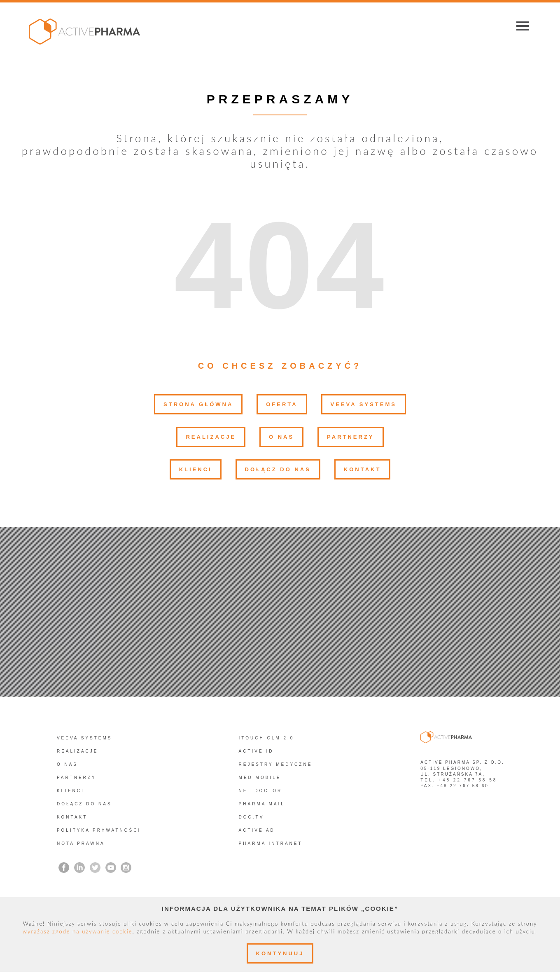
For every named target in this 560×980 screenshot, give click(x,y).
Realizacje (211, 437)
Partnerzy (350, 437)
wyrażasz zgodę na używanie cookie (77, 931)
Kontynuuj (280, 953)
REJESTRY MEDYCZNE (276, 764)
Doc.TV (252, 817)
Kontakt (363, 469)
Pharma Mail (262, 804)
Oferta (282, 404)
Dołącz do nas (278, 469)
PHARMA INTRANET (271, 843)
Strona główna (198, 404)
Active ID (256, 751)
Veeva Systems (364, 404)
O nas (281, 437)
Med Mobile (260, 778)
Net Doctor (261, 791)
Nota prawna (81, 843)
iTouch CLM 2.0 (267, 738)
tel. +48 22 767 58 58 (459, 780)
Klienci (196, 469)
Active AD (257, 830)
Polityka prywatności (99, 830)
